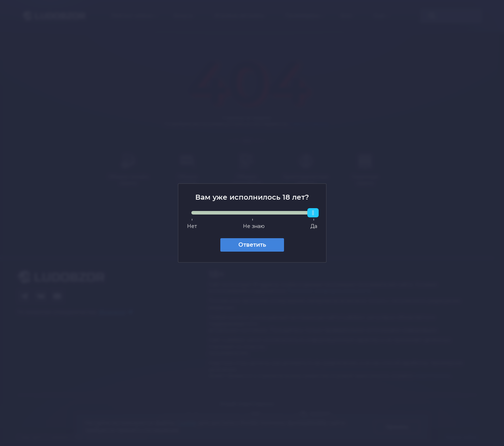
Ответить (252, 245)
